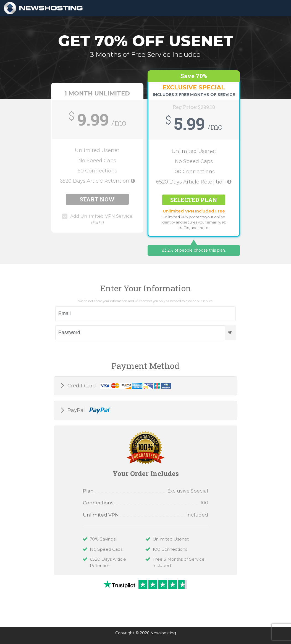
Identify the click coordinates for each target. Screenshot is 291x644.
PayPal (89, 410)
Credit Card (119, 386)
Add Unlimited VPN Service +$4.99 (97, 219)
